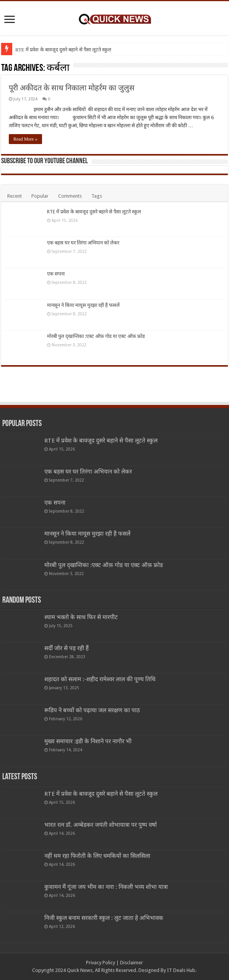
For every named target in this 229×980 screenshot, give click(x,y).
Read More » (25, 139)
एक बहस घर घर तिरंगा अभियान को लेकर (83, 243)
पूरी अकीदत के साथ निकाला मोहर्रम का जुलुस (72, 88)
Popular (40, 196)
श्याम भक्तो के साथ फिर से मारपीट (81, 617)
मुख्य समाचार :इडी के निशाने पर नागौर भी (88, 741)
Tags (97, 196)
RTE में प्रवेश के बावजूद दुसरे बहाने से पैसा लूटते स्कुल (63, 50)
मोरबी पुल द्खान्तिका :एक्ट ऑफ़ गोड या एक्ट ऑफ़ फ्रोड (96, 336)
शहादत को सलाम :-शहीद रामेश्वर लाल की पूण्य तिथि (100, 679)
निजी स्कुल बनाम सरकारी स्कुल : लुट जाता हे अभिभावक (104, 918)
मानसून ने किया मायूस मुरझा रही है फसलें (83, 305)
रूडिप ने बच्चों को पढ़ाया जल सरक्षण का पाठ (92, 710)
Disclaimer (132, 963)
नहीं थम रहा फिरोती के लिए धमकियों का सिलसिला (97, 856)
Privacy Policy (101, 963)
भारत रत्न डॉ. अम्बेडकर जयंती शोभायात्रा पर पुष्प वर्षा (101, 825)
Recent (15, 196)
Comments (70, 196)
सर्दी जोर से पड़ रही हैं (67, 648)
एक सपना (56, 274)
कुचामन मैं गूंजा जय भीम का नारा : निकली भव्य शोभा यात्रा (106, 887)
